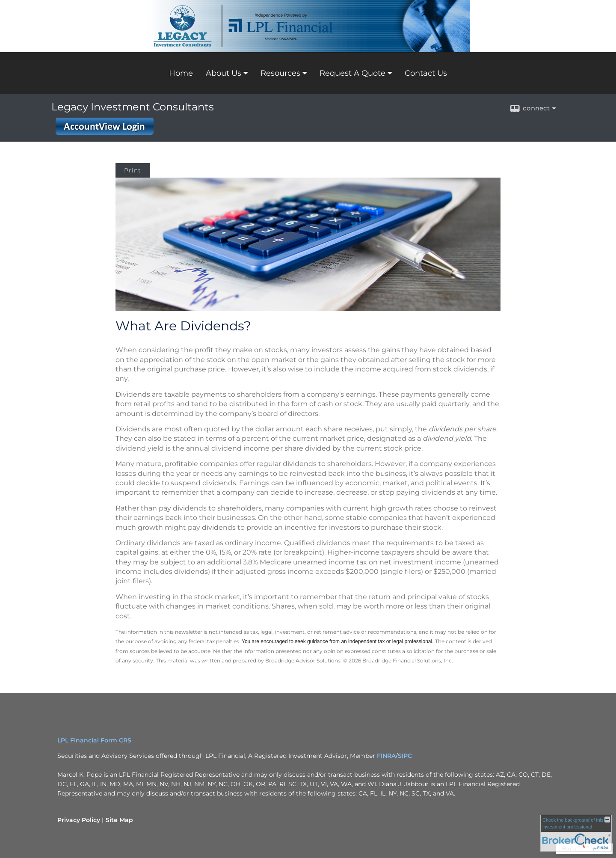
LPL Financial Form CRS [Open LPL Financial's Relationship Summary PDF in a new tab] (94, 740)
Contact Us (426, 73)
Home (181, 73)
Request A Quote (352, 73)
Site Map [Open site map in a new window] (119, 820)
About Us (224, 73)
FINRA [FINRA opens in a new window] (386, 756)
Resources (280, 73)
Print (133, 170)
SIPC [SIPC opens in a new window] (405, 756)
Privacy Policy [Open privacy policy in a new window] (79, 820)
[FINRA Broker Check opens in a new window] (576, 833)
